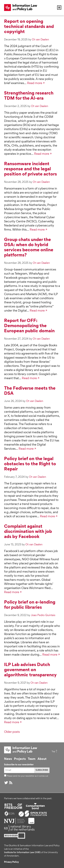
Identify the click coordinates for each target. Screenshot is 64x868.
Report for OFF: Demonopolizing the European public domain (29, 326)
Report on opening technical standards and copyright (29, 27)
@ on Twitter (6, 783)
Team (32, 759)
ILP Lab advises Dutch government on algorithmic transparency (30, 670)
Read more (35, 83)
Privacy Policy (11, 862)
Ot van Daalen (40, 40)
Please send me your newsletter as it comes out (26, 776)
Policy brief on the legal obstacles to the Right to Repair (30, 464)
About (42, 759)
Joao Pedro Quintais (43, 615)
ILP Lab (21, 8)
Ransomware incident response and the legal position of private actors (30, 169)
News (8, 759)
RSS (11, 783)
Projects (20, 759)
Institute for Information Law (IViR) (22, 853)
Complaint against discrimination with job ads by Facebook (28, 532)
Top (53, 752)
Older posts (12, 732)
